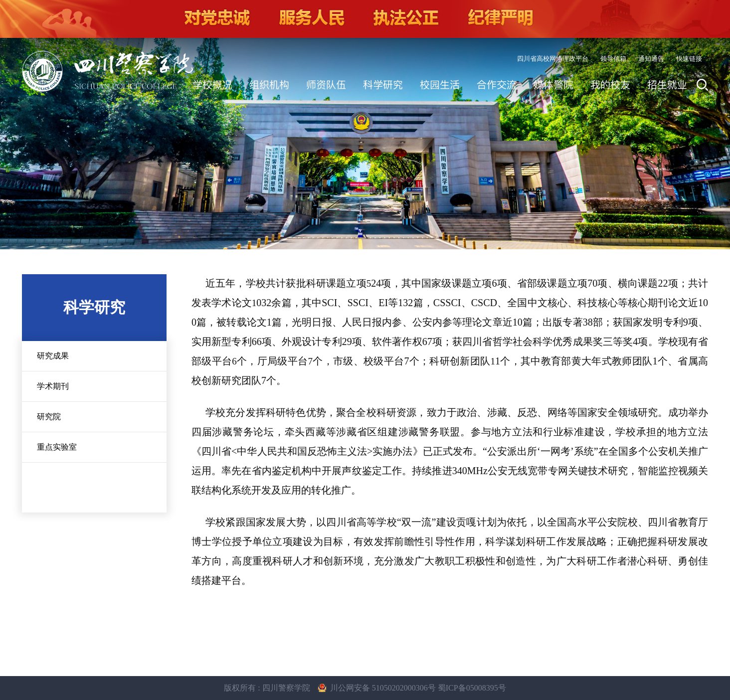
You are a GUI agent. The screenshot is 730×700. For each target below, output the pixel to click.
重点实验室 (57, 447)
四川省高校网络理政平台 (553, 59)
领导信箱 (613, 59)
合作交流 (497, 85)
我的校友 (610, 85)
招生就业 (667, 85)
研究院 (49, 417)
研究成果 (53, 356)
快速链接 (689, 59)
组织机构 (269, 85)
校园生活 (440, 85)
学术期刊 (53, 386)
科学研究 (383, 85)
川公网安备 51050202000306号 (384, 688)
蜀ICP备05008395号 (472, 688)
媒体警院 (553, 85)
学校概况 (212, 85)
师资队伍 (326, 85)
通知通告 (651, 59)
